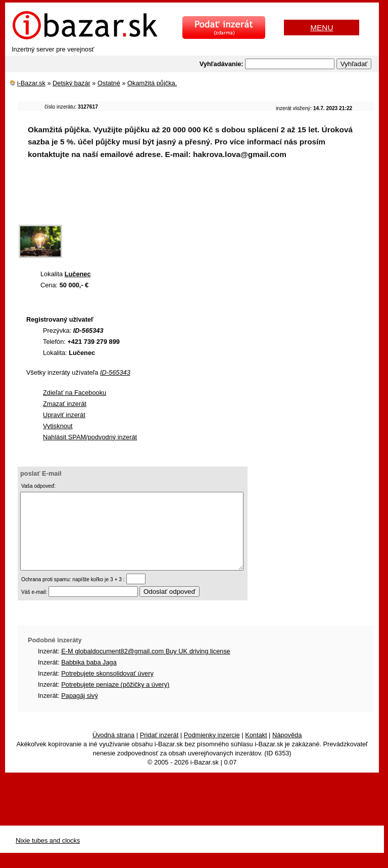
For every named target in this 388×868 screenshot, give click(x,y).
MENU (322, 28)
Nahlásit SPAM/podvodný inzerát (90, 437)
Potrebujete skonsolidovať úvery (107, 688)
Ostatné (109, 83)
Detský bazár (71, 83)
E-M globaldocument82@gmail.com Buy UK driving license (145, 666)
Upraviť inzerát (64, 415)
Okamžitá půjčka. (152, 83)
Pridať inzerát (159, 750)
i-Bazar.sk (31, 83)
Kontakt (256, 750)
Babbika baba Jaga (89, 677)
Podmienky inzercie (212, 750)
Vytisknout (58, 426)
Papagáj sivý (80, 711)
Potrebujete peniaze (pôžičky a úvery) (115, 700)
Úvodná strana (113, 750)
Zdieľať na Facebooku (75, 393)
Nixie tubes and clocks (48, 856)
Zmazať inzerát (65, 404)
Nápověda (287, 750)
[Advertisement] (202, 199)
